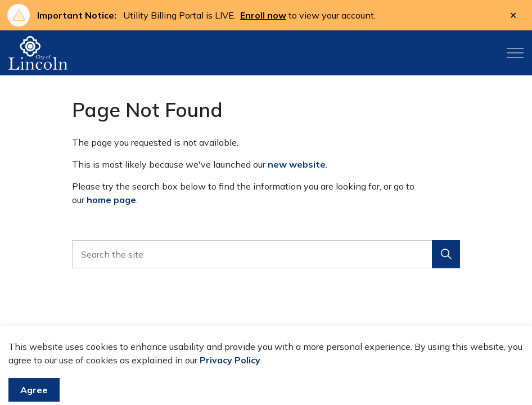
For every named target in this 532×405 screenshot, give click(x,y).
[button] (446, 254)
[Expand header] (515, 53)
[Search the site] (266, 254)
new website (297, 164)
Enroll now (263, 15)
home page (111, 200)
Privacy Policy (230, 380)
